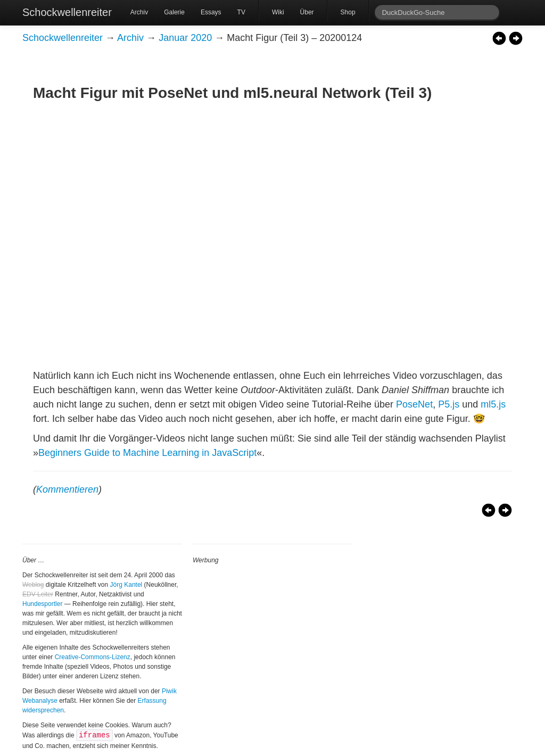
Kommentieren (67, 489)
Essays (211, 12)
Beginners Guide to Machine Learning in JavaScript (147, 453)
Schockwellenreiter (67, 12)
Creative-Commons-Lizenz (93, 657)
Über (307, 12)
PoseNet (414, 404)
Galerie (174, 12)
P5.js (449, 404)
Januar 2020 (185, 38)
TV (241, 12)
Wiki (278, 12)
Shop (348, 12)
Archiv (139, 12)
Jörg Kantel (126, 585)
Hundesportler (42, 604)
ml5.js (493, 404)
